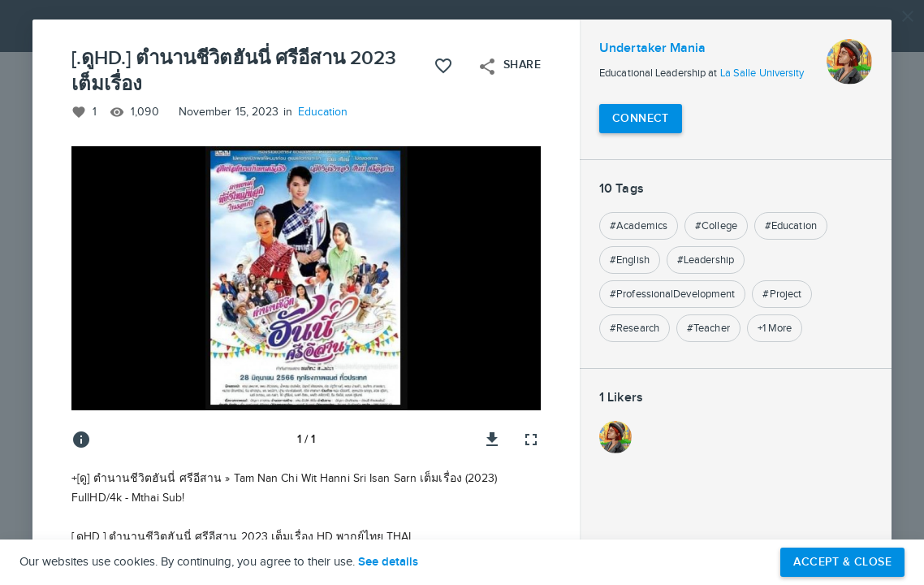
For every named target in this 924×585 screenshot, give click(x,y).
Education (323, 112)
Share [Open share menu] (509, 67)
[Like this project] (443, 66)
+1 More (775, 328)
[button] (462, 292)
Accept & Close (842, 562)
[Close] (908, 16)
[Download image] (492, 440)
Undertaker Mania (653, 48)
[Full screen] (531, 440)
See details (388, 562)
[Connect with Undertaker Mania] (641, 119)
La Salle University (762, 73)
